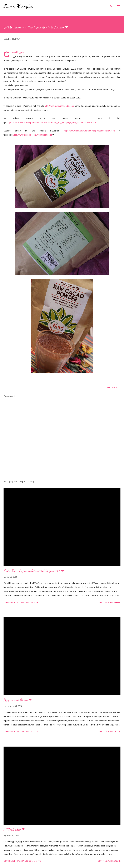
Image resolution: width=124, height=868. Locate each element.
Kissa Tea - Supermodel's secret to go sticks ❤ (34, 571)
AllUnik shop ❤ (14, 829)
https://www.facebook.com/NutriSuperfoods (32, 135)
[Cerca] (112, 5)
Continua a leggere (109, 602)
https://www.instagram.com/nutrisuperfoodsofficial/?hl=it (89, 131)
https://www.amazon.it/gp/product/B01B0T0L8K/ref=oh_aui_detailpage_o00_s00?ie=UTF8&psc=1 (52, 122)
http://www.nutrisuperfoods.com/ (59, 106)
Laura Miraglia (18, 6)
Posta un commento (29, 602)
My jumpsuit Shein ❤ (18, 700)
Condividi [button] (111, 388)
